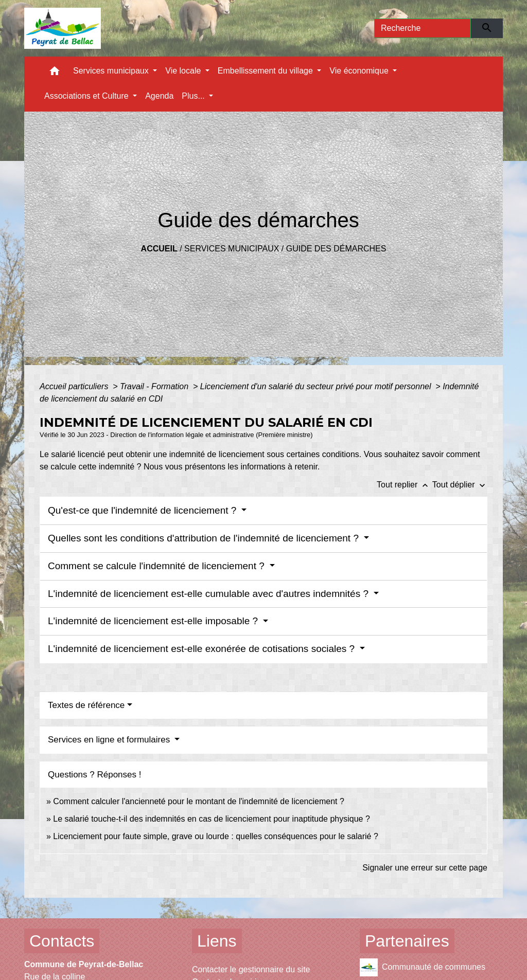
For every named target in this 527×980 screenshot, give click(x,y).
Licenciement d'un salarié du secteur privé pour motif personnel (317, 386)
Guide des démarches (336, 249)
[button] (55, 73)
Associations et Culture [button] (87, 96)
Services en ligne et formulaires (110, 740)
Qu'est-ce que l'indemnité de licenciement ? (144, 510)
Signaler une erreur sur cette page (425, 868)
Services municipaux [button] (112, 71)
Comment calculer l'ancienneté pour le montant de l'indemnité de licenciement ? (199, 801)
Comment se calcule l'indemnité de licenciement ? (157, 566)
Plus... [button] (194, 96)
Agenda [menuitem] (159, 96)
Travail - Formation (155, 386)
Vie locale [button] (184, 71)
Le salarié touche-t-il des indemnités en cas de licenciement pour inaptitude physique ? (211, 819)
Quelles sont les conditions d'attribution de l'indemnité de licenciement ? (205, 538)
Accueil (159, 249)
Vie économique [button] (360, 71)
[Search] (423, 28)
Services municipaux (232, 249)
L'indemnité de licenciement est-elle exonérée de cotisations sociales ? (203, 649)
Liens (217, 941)
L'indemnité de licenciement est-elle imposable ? (154, 621)
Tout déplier (460, 485)
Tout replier (405, 485)
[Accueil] (63, 28)
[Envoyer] (487, 28)
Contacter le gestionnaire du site (251, 969)
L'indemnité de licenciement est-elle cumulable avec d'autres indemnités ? (209, 594)
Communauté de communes (423, 967)
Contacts (62, 941)
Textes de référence (86, 705)
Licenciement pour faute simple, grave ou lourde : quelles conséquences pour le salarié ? (216, 836)
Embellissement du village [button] (266, 71)
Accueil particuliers (75, 386)
